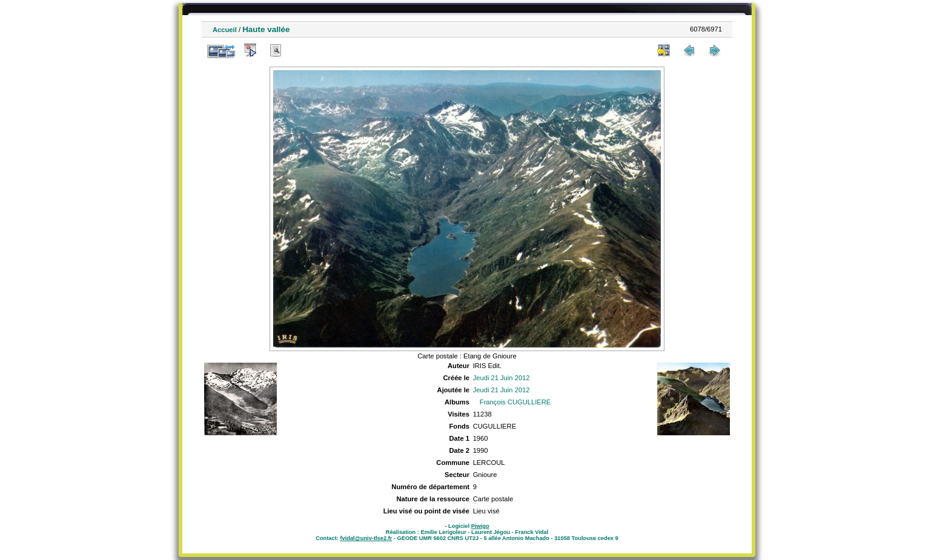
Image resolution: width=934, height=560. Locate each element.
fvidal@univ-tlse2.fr (366, 538)
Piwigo (480, 526)
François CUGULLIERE (515, 402)
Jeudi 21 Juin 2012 (502, 378)
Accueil (225, 30)
